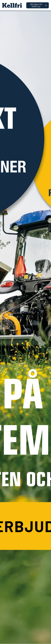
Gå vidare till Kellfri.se (38, 5)
